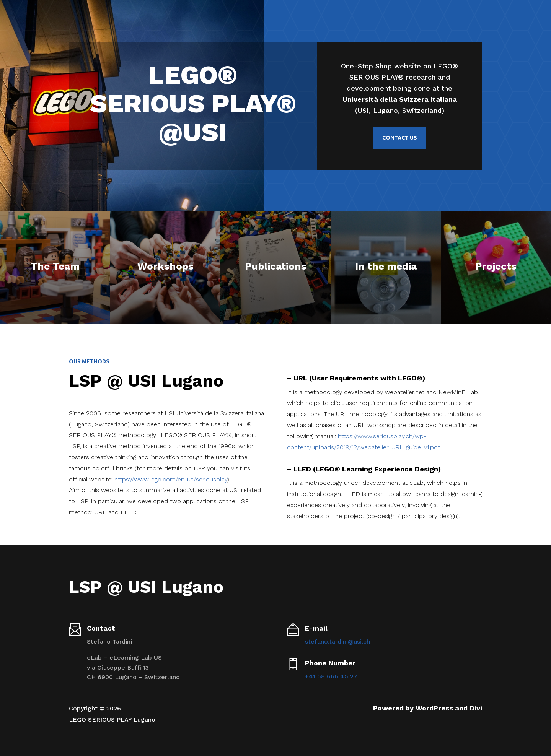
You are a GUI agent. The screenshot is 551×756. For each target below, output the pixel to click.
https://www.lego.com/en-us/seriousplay (171, 479)
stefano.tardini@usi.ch (337, 641)
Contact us (400, 138)
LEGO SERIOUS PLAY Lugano (112, 719)
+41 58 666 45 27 (331, 676)
